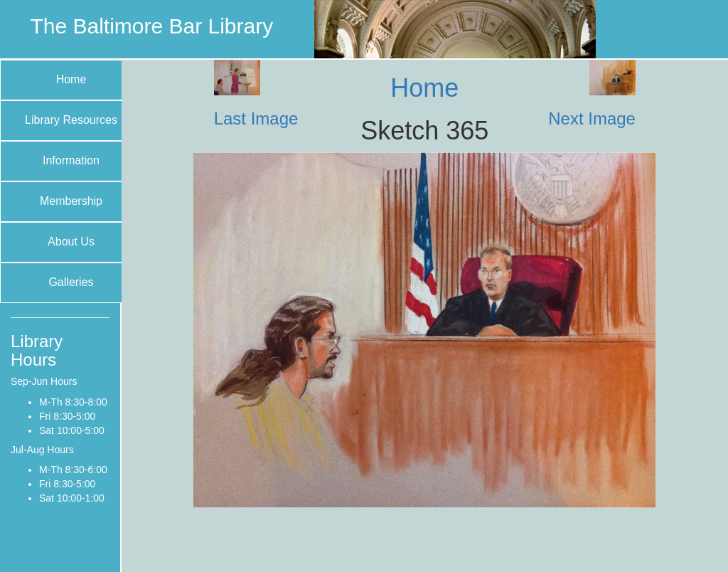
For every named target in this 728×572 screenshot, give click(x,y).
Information (71, 160)
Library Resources (71, 120)
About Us (71, 242)
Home (71, 79)
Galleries (71, 282)
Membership (71, 201)
